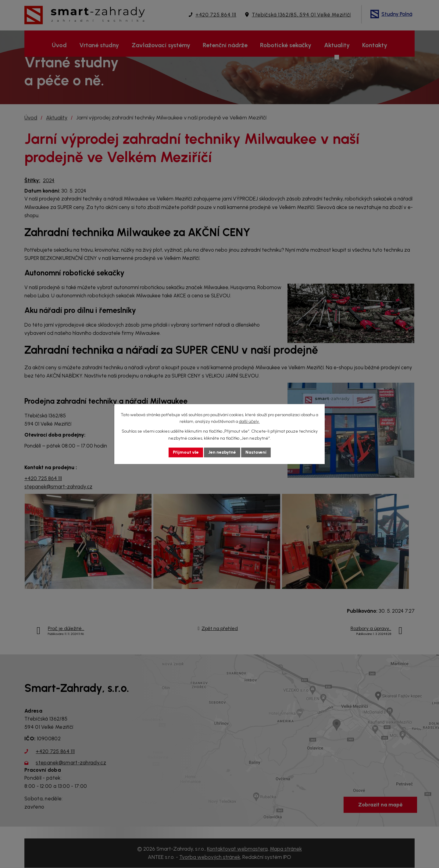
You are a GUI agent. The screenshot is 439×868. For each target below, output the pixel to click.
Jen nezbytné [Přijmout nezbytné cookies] (222, 452)
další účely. (249, 422)
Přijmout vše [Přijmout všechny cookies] (186, 452)
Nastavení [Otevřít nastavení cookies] (256, 452)
